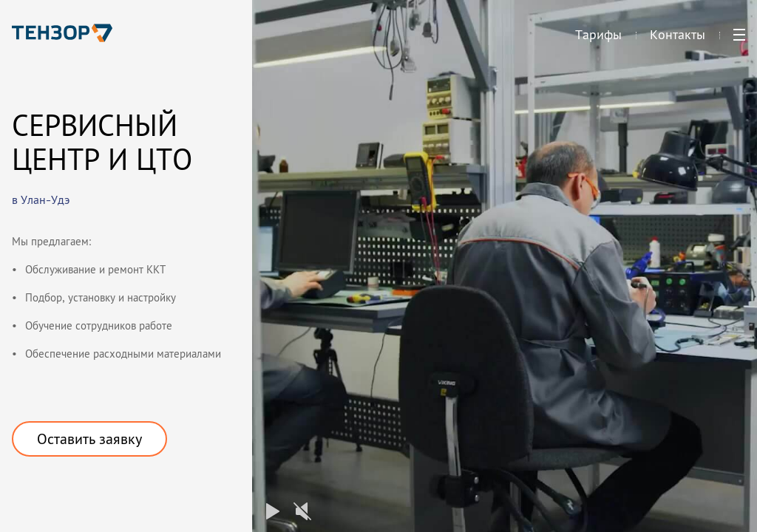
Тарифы (598, 41)
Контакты (678, 41)
